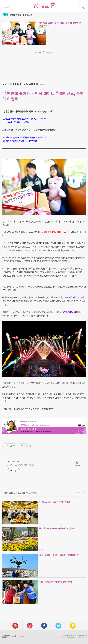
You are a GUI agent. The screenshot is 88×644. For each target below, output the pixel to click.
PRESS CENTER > (20, 84)
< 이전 (38, 52)
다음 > (50, 52)
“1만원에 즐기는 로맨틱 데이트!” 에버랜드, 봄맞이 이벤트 (60, 25)
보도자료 (21, 493)
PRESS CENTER (9, 493)
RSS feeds (85, 636)
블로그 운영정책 (66, 636)
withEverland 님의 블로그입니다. (21, 465)
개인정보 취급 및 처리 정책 (76, 636)
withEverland (13, 461)
